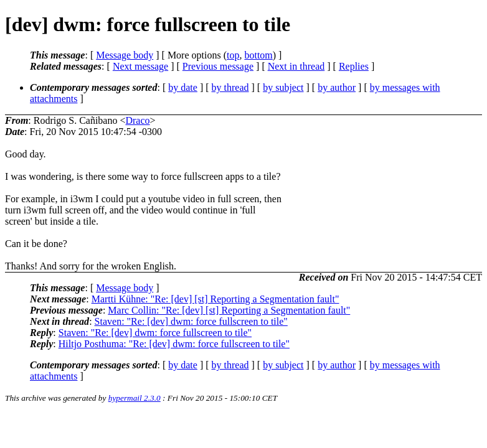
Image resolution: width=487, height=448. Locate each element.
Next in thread (296, 66)
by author (337, 87)
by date (183, 87)
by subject (283, 87)
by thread (230, 87)
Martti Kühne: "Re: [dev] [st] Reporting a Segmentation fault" (215, 299)
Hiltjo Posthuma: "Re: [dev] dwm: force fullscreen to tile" (174, 344)
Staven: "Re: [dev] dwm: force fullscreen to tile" (191, 321)
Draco (137, 120)
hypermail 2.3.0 (135, 398)
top (233, 55)
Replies (354, 66)
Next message (140, 66)
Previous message (218, 66)
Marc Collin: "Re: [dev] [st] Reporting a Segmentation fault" (229, 310)
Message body (125, 55)
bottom (258, 55)
